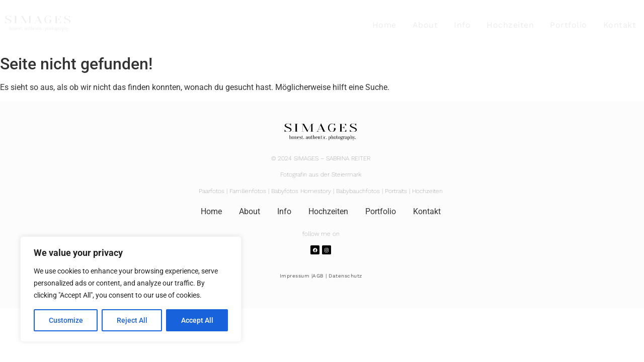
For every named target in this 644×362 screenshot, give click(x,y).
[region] (131, 289)
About (425, 25)
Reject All (132, 320)
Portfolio (569, 25)
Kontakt (620, 25)
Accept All (197, 320)
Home (384, 25)
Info (462, 25)
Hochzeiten (510, 25)
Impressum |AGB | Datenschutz (321, 276)
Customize (66, 320)
